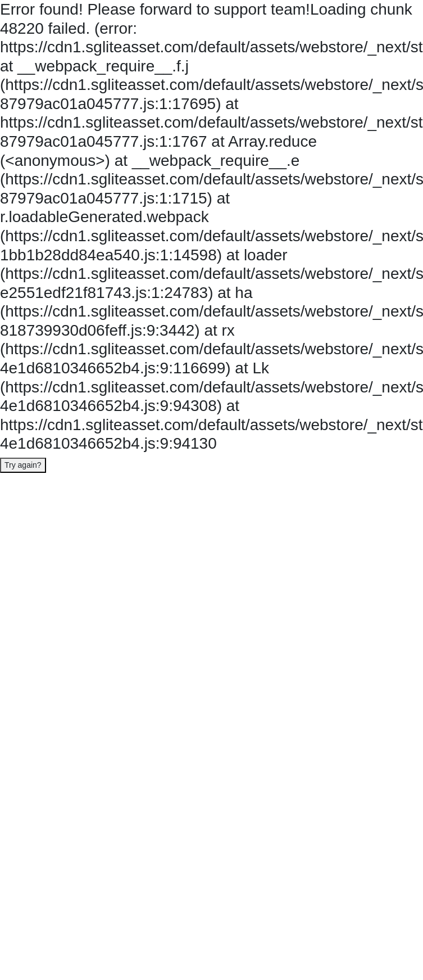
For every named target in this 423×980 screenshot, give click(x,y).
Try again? (23, 465)
